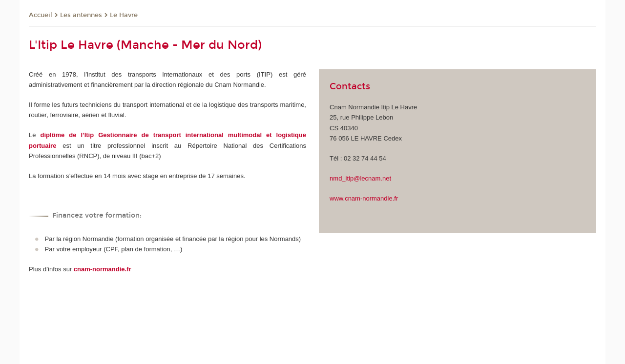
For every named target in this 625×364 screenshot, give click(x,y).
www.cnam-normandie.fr (364, 198)
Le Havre (124, 15)
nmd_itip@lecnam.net (360, 178)
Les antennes (81, 15)
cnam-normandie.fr (103, 269)
